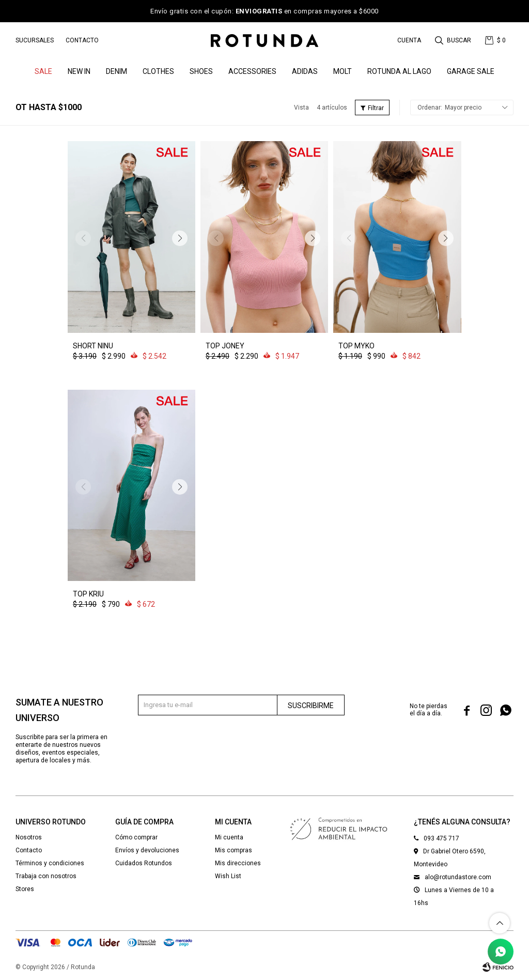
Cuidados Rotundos (144, 863)
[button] (454, 40)
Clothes (158, 71)
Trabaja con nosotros (46, 876)
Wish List (228, 876)
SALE (43, 71)
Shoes (201, 71)
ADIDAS (305, 71)
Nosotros (29, 837)
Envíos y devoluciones (147, 850)
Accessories (252, 71)
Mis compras (234, 850)
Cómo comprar (136, 837)
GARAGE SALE (471, 71)
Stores (25, 889)
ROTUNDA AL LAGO (399, 71)
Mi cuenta (229, 837)
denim (116, 71)
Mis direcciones (238, 863)
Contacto (82, 40)
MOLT (343, 71)
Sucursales (35, 40)
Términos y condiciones (50, 863)
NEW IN (79, 71)
